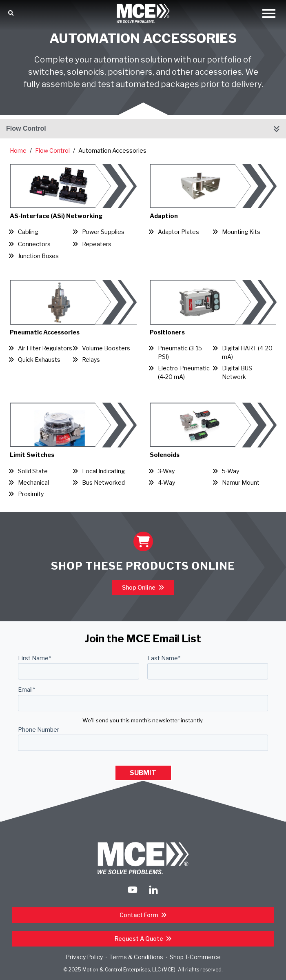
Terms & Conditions (136, 957)
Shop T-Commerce (195, 957)
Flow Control (26, 128)
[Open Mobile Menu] (269, 14)
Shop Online (139, 587)
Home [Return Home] (18, 151)
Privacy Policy (84, 957)
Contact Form (139, 915)
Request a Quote (140, 939)
